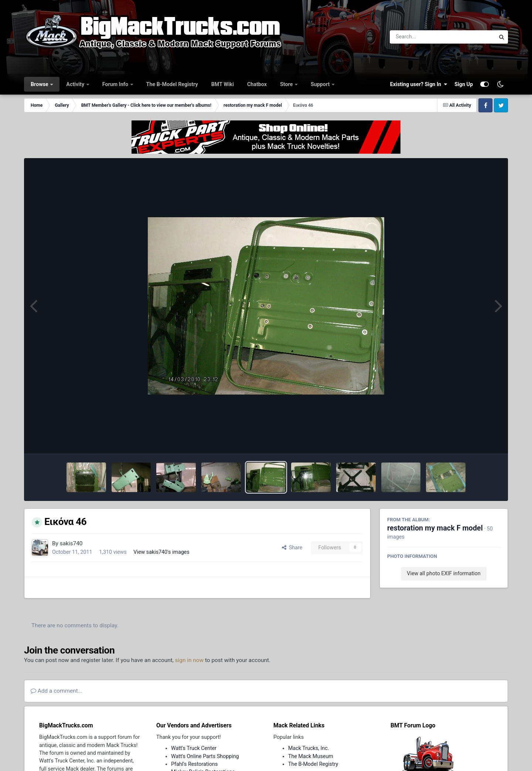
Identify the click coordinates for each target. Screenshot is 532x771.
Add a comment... (57, 691)
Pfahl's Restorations (194, 764)
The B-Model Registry (172, 84)
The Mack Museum (311, 756)
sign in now (190, 660)
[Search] (422, 37)
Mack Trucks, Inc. (309, 748)
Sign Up (464, 84)
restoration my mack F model (435, 528)
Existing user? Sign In (419, 84)
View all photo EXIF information (444, 573)
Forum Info (116, 84)
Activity (76, 84)
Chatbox (257, 84)
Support (321, 84)
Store (287, 84)
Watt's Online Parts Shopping (205, 756)
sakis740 (71, 543)
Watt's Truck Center (194, 748)
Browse (40, 84)
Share (292, 547)
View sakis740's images (161, 552)
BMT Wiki (223, 84)
